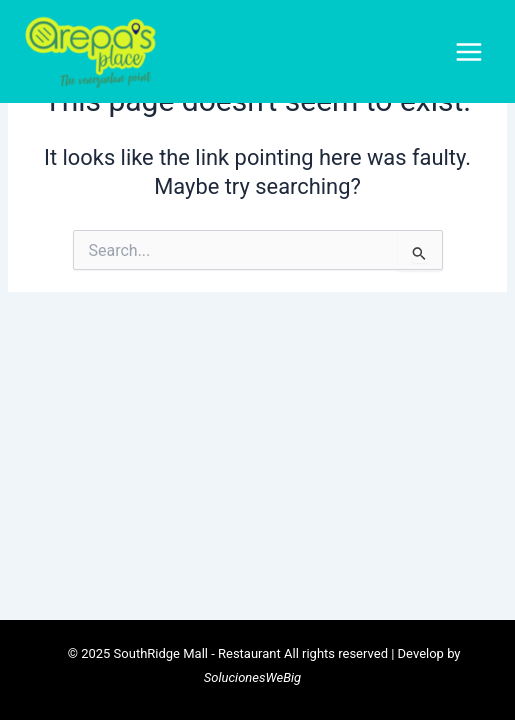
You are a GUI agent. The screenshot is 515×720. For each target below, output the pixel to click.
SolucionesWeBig (252, 677)
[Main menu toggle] (469, 52)
